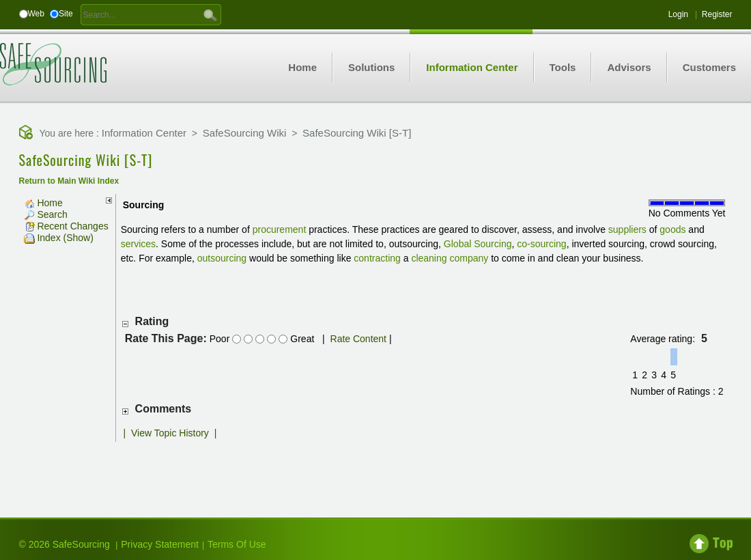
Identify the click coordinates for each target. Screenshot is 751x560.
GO (210, 14)
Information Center (144, 133)
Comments (164, 409)
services (138, 244)
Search (46, 214)
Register (717, 14)
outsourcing (222, 258)
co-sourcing (541, 244)
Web (36, 14)
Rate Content (359, 339)
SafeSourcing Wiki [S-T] (357, 133)
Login (678, 14)
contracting (377, 258)
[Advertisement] (375, 469)
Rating (152, 321)
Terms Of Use (237, 544)
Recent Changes (66, 226)
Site (66, 14)
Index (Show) (59, 238)
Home (43, 203)
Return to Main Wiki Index (69, 181)
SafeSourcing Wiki (245, 133)
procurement (280, 229)
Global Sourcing (478, 244)
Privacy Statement (160, 544)
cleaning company (450, 258)
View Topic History (170, 433)
